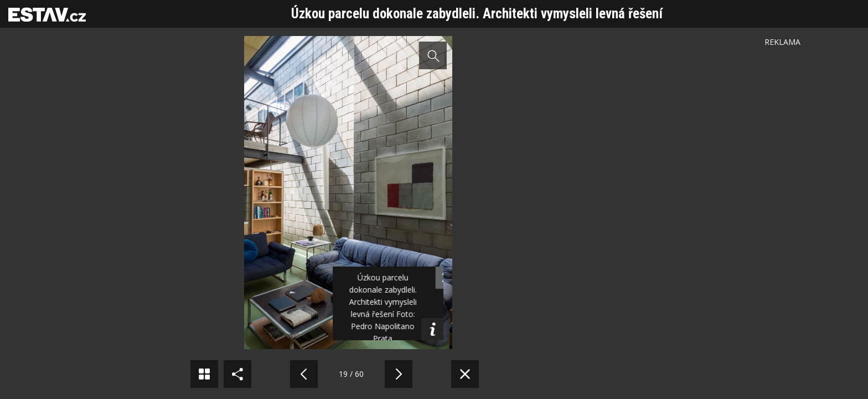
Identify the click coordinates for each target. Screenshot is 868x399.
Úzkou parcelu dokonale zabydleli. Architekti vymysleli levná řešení (477, 14)
